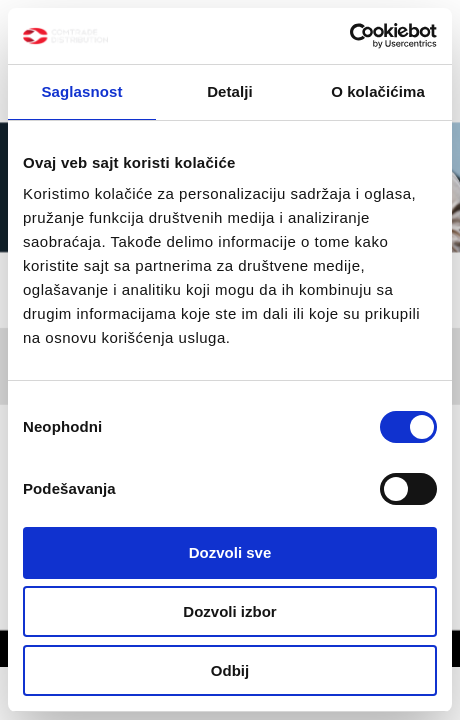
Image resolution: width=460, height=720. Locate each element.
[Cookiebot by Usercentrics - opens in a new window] (349, 36)
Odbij (230, 670)
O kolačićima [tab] (378, 91)
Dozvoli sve (230, 552)
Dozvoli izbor (229, 611)
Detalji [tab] (230, 91)
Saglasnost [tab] (81, 91)
